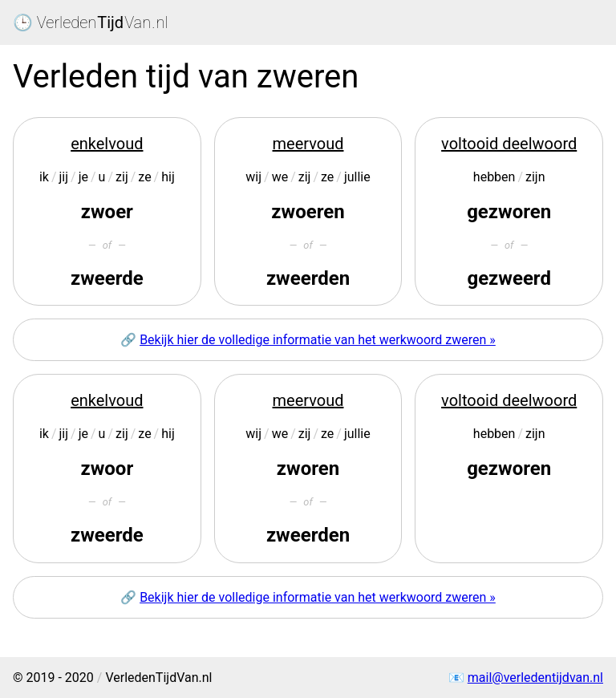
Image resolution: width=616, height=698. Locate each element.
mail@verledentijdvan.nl (535, 678)
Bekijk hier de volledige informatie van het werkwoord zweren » (318, 340)
